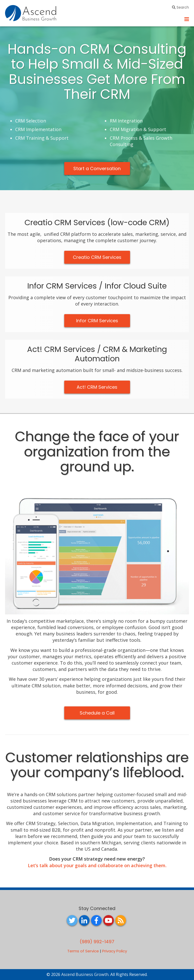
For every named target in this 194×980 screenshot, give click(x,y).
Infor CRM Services (97, 321)
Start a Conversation (97, 168)
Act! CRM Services (97, 387)
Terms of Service (83, 951)
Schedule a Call (97, 713)
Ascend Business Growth (85, 974)
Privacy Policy (115, 951)
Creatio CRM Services (97, 257)
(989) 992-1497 (97, 942)
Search (180, 7)
